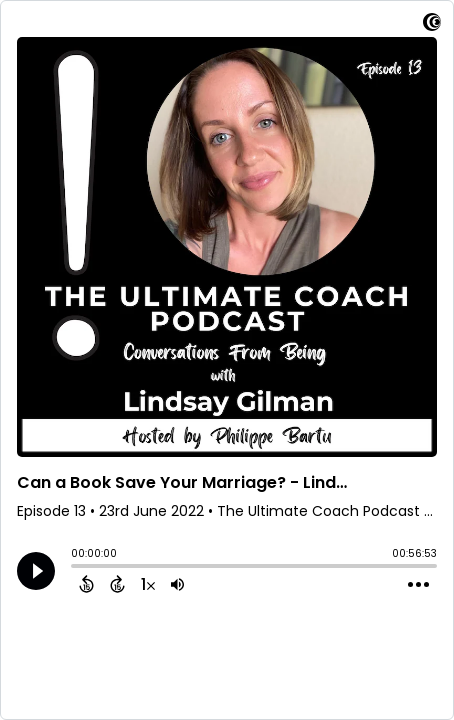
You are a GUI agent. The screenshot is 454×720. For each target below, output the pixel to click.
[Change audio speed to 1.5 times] (148, 584)
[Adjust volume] (177, 584)
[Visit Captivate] (432, 25)
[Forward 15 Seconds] (117, 584)
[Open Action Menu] (418, 585)
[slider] (76, 568)
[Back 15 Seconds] (86, 584)
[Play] (36, 571)
